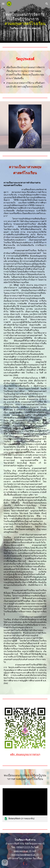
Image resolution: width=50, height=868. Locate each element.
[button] (3, 4)
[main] (25, 21)
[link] (25, 805)
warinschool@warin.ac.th (25, 855)
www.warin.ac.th (23, 851)
